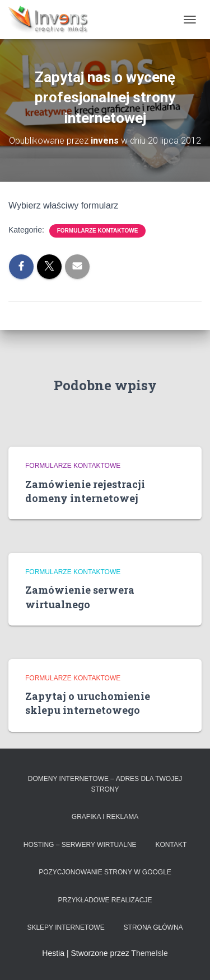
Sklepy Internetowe (66, 927)
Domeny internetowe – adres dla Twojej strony (105, 784)
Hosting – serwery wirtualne (80, 845)
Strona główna (153, 927)
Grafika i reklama (105, 817)
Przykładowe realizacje (105, 900)
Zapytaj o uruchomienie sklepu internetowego (88, 703)
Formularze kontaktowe (98, 231)
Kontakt (171, 845)
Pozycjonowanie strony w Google (105, 872)
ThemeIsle (149, 953)
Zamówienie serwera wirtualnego (80, 597)
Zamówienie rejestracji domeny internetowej (85, 491)
